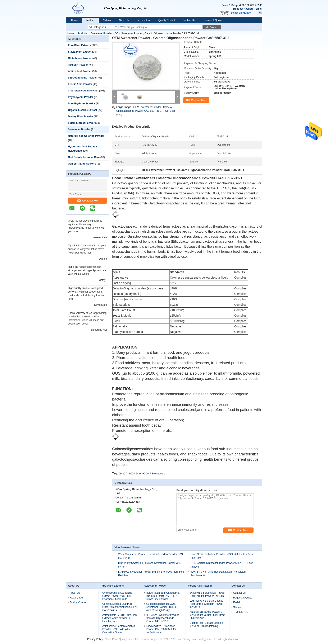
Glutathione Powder (80, 58)
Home (74, 20)
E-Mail (237, 602)
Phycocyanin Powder (81, 97)
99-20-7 (123, 474)
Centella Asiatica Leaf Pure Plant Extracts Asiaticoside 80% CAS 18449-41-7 (120, 607)
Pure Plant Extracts (79, 45)
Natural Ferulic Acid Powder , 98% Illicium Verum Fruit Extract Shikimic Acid (207, 615)
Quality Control (167, 20)
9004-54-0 (135, 474)
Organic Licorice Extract (83, 110)
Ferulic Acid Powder (80, 84)
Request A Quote (243, 9)
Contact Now (87, 201)
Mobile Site (241, 612)
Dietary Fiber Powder (81, 117)
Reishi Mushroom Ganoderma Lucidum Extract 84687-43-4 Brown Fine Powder (163, 596)
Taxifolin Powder (78, 65)
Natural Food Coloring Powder (86, 136)
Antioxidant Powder (80, 71)
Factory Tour (143, 20)
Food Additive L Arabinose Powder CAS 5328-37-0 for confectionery (161, 629)
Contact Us (189, 20)
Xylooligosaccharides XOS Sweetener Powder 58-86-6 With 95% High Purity (161, 607)
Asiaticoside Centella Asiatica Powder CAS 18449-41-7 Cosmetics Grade (119, 629)
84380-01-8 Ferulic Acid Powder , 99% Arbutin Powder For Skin (207, 594)
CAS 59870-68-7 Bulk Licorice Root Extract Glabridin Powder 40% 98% (206, 604)
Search (214, 27)
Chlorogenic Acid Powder (83, 91)
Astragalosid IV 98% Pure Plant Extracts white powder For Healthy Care (120, 618)
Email (259, 9)
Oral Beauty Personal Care (84, 157)
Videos (107, 20)
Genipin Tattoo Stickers (82, 164)
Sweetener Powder (101, 33)
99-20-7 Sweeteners (154, 474)
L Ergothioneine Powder (82, 78)
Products (90, 20)
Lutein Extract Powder (81, 123)
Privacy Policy (95, 639)
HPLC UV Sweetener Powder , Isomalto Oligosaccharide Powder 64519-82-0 (163, 618)
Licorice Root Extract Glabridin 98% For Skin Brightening (206, 624)
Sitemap (238, 607)
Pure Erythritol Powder (82, 104)
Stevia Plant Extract (80, 52)
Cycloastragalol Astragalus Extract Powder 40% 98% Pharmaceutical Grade (117, 596)
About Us (124, 20)
